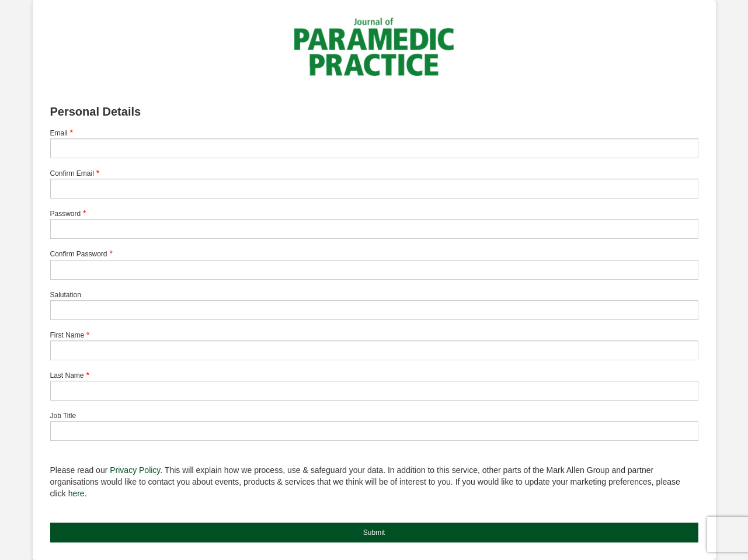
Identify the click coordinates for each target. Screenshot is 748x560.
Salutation (66, 295)
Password (66, 214)
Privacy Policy (135, 470)
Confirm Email (72, 173)
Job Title (63, 416)
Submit (374, 533)
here (76, 493)
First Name (67, 335)
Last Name (67, 375)
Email (59, 133)
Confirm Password (79, 254)
